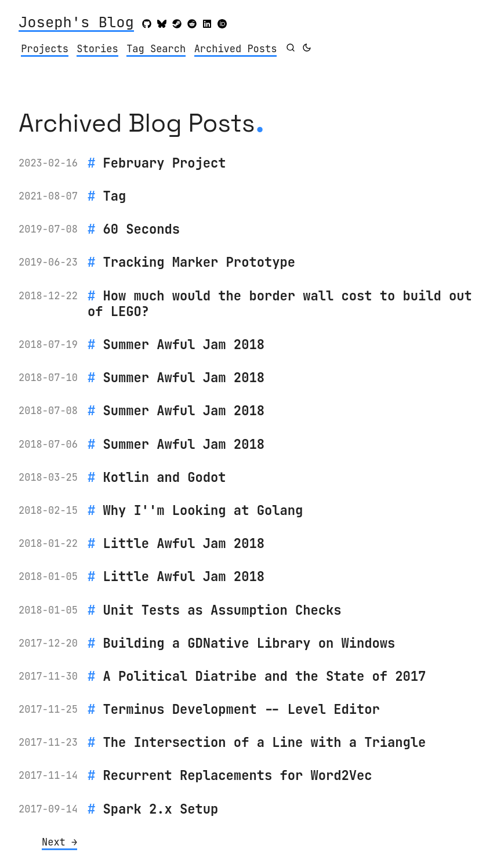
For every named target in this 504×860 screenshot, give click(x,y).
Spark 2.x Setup (161, 809)
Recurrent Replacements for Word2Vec (238, 775)
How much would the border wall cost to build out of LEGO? (280, 304)
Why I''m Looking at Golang (203, 510)
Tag (115, 196)
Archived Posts (236, 49)
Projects (45, 49)
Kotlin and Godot (165, 477)
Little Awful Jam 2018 (184, 543)
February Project (165, 163)
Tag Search (156, 49)
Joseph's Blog (76, 23)
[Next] (59, 843)
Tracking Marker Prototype (199, 262)
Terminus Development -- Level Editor (242, 709)
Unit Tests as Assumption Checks (222, 610)
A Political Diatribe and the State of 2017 (265, 676)
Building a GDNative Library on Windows (249, 643)
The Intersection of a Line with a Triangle (265, 742)
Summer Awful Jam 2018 (184, 344)
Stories (97, 49)
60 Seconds (142, 229)
